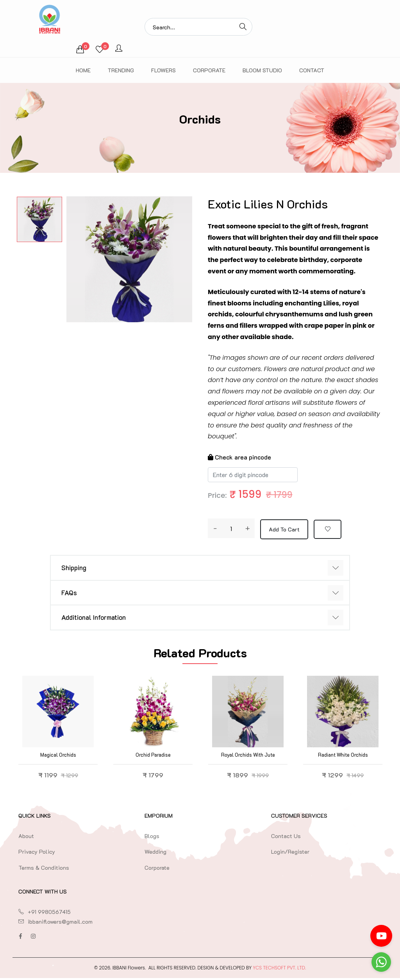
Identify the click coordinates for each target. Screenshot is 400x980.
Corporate (209, 70)
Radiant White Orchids (343, 757)
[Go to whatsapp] (381, 962)
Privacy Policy (37, 854)
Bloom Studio (262, 70)
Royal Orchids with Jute (248, 757)
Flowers (163, 70)
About (26, 838)
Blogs (152, 838)
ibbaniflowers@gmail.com (60, 923)
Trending (121, 70)
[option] (39, 219)
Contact (312, 70)
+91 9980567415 (49, 914)
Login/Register (290, 854)
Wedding (155, 854)
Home (83, 70)
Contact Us (286, 838)
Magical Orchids (58, 757)
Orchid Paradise (153, 757)
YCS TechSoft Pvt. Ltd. (279, 970)
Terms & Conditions (44, 870)
